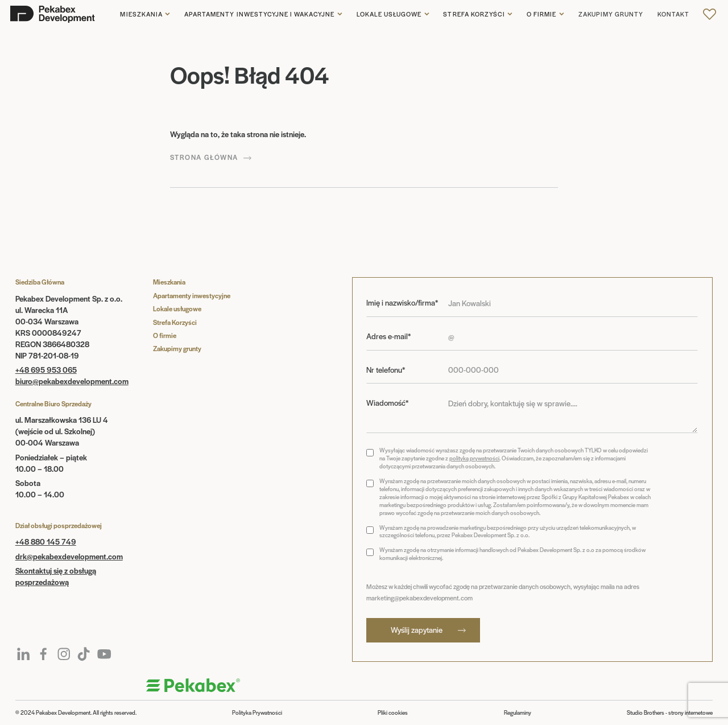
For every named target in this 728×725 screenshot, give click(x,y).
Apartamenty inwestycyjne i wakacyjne (259, 14)
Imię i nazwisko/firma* (402, 303)
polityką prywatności (474, 458)
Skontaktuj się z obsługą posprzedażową (56, 576)
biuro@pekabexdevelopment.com (72, 381)
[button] (145, 14)
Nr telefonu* (386, 370)
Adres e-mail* (388, 336)
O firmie (541, 14)
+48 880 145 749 (46, 541)
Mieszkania (141, 14)
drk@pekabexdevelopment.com (69, 556)
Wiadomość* (387, 403)
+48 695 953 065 (46, 370)
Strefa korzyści (474, 14)
